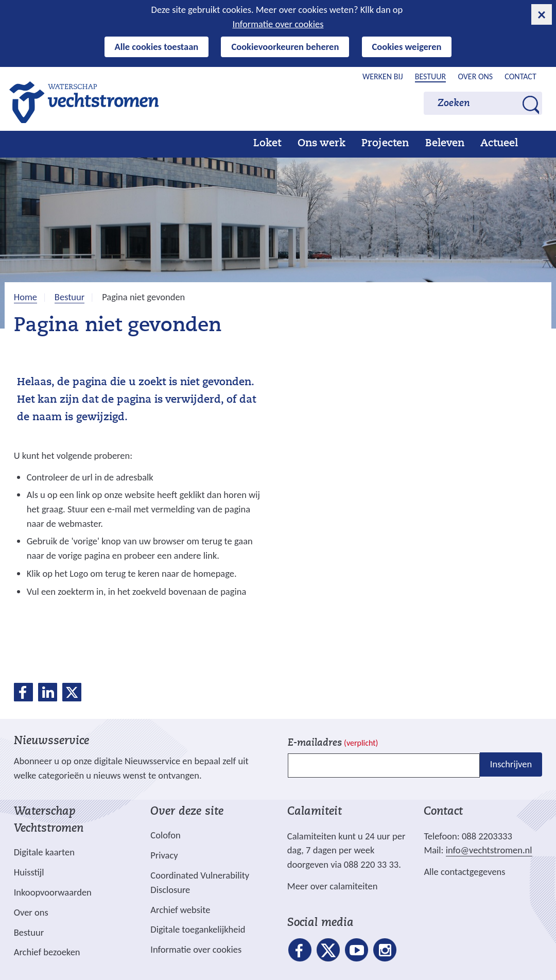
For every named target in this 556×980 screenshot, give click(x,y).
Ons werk (322, 144)
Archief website (180, 910)
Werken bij (383, 76)
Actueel (499, 144)
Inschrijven (511, 764)
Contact (520, 76)
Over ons (475, 76)
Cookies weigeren (407, 47)
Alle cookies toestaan (157, 47)
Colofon (165, 835)
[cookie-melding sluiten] (542, 14)
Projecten (385, 144)
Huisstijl (29, 872)
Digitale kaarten (44, 852)
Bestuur (431, 76)
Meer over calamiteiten (333, 886)
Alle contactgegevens (464, 872)
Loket (267, 144)
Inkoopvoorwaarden (53, 892)
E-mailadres (333, 743)
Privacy (164, 855)
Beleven (445, 144)
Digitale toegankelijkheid (198, 929)
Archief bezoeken (47, 952)
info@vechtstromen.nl (489, 850)
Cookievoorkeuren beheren (285, 47)
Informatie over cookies (278, 24)
